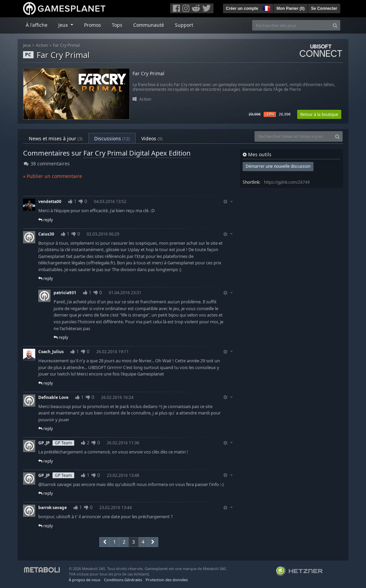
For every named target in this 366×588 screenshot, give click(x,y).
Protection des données (167, 580)
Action (42, 45)
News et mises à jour (56, 138)
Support (184, 25)
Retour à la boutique (319, 114)
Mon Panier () (291, 8)
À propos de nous (85, 580)
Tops (117, 25)
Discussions (112, 138)
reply (46, 220)
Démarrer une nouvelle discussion (278, 166)
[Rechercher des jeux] (291, 25)
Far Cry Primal (66, 45)
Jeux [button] (64, 25)
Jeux (27, 45)
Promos (93, 25)
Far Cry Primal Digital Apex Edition (137, 153)
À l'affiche (37, 25)
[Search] (335, 25)
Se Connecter (324, 8)
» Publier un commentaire (53, 176)
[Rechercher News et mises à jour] (293, 136)
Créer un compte (242, 8)
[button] (266, 7)
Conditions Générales (123, 580)
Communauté (149, 25)
